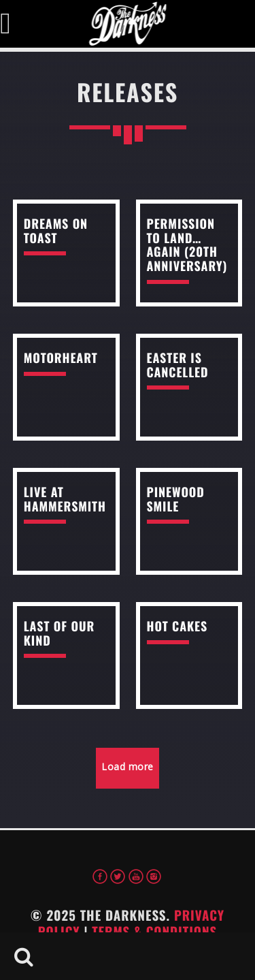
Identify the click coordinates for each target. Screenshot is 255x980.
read (66, 253)
